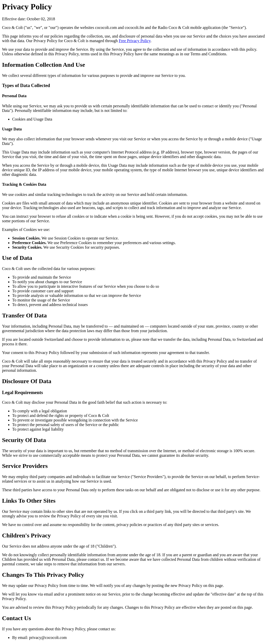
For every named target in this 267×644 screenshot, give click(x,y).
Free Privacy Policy (135, 41)
